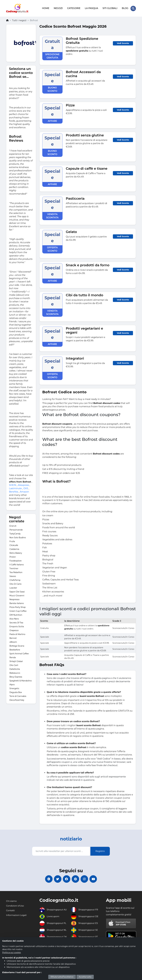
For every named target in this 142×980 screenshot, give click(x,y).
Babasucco (15, 672)
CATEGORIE (74, 8)
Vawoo (13, 576)
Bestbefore (15, 649)
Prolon (13, 556)
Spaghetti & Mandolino (21, 680)
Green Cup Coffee (18, 610)
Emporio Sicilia (17, 626)
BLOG (125, 8)
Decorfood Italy (17, 699)
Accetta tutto (85, 977)
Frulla (12, 541)
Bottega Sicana (17, 645)
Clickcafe (14, 545)
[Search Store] (133, 8)
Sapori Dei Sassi (17, 591)
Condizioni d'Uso (15, 906)
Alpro (12, 684)
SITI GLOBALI (110, 8)
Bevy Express (16, 676)
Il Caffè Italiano (17, 564)
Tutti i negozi (19, 20)
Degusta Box (16, 692)
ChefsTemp (15, 580)
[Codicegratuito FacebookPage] (66, 879)
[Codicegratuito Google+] (47, 879)
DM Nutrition (16, 614)
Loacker (13, 587)
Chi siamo (12, 901)
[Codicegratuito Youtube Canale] (95, 879)
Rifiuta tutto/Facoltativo (62, 977)
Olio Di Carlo (15, 583)
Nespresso (14, 599)
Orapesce (14, 630)
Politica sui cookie (12, 952)
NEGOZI (58, 8)
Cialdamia (14, 549)
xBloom (13, 641)
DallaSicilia (15, 669)
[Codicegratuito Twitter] (56, 879)
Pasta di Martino (17, 634)
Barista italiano (17, 603)
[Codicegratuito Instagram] (86, 879)
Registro (100, 851)
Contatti (11, 911)
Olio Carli (14, 665)
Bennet (13, 638)
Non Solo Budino (18, 537)
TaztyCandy (15, 533)
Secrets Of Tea (16, 622)
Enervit (13, 525)
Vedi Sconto (123, 43)
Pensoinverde (16, 529)
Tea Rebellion (16, 572)
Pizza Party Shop (18, 607)
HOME (45, 8)
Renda (13, 657)
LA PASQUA (91, 8)
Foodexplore (15, 560)
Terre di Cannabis (18, 696)
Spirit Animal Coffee (19, 653)
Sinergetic (14, 688)
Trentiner (14, 568)
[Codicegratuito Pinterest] (76, 879)
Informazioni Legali (17, 915)
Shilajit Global (16, 661)
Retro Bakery (16, 552)
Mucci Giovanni (17, 595)
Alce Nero (14, 618)
